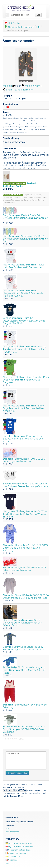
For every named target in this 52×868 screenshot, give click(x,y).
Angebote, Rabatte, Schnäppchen (19, 847)
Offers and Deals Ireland (16, 853)
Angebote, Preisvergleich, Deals (19, 843)
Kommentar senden (17, 773)
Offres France (12, 860)
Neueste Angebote (12, 832)
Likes (7, 828)
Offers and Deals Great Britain (18, 850)
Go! (38, 15)
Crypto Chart (10, 863)
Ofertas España (13, 857)
